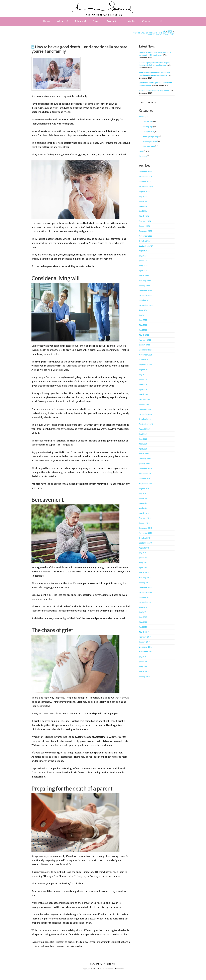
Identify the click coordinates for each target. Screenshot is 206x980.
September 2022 (146, 305)
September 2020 (146, 424)
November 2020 (146, 414)
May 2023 (143, 266)
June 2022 (143, 320)
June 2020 (143, 439)
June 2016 (143, 662)
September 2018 (146, 543)
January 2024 (144, 226)
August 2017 (144, 607)
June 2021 (143, 380)
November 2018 (146, 533)
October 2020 (145, 419)
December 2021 (145, 350)
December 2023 (145, 231)
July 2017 (143, 612)
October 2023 (145, 241)
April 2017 (143, 627)
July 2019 (143, 493)
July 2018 (143, 553)
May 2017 (143, 622)
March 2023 (144, 276)
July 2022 (143, 315)
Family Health (148, 131)
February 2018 (145, 578)
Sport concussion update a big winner (154, 90)
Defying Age (148, 127)
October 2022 (145, 300)
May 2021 (143, 384)
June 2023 (143, 261)
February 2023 (145, 281)
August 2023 (144, 251)
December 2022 (145, 290)
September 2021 (146, 365)
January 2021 (144, 404)
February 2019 (145, 518)
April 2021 (143, 389)
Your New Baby (149, 146)
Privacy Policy (98, 964)
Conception (147, 122)
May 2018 (143, 563)
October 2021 (145, 360)
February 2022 (145, 340)
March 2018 (144, 573)
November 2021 (145, 355)
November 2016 (146, 652)
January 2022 (144, 345)
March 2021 (144, 394)
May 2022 (143, 325)
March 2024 (144, 216)
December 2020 (146, 409)
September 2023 (146, 246)
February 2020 (145, 459)
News (141, 151)
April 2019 (143, 508)
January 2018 (144, 583)
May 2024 (143, 206)
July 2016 (143, 657)
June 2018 (143, 558)
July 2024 (143, 196)
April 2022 (143, 330)
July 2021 (143, 375)
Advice (142, 117)
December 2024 (146, 172)
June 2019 (143, 498)
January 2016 (144, 677)
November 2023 (146, 236)
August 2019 (144, 488)
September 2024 (146, 186)
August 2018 (144, 548)
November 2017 (145, 592)
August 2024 (144, 191)
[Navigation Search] (161, 21)
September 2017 (146, 602)
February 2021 (145, 399)
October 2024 (145, 182)
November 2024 (146, 177)
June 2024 (143, 201)
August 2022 (144, 310)
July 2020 (143, 434)
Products (143, 156)
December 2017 (145, 587)
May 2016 (143, 667)
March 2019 (144, 513)
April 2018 (143, 568)
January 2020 (144, 464)
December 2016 (145, 647)
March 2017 (144, 632)
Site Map (111, 964)
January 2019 (144, 523)
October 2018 (145, 538)
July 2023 (143, 256)
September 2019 (146, 483)
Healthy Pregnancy (150, 136)
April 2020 (143, 449)
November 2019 (146, 474)
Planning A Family (150, 141)
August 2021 (144, 370)
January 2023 (144, 285)
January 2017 (144, 642)
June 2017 (143, 617)
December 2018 (145, 528)
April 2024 (143, 211)
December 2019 (145, 469)
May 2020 (143, 444)
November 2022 (146, 295)
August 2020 (144, 429)
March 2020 (144, 454)
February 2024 (145, 221)
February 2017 (145, 637)
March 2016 (144, 672)
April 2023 (143, 271)
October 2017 (145, 597)
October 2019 (145, 478)
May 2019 (143, 503)
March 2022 (144, 335)
